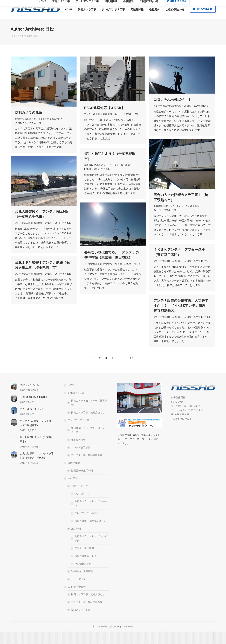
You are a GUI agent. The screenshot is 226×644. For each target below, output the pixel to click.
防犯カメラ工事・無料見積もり (88, 425)
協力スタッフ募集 (81, 622)
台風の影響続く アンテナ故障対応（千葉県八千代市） (37, 468)
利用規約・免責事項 (82, 584)
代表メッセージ (78, 498)
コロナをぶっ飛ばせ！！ (174, 112)
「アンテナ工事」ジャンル (137, 452)
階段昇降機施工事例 (82, 483)
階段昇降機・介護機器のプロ (90, 533)
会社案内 (71, 491)
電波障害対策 (78, 452)
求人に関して (82, 506)
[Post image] (14, 399)
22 (132, 370)
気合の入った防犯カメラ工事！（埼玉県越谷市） (37, 436)
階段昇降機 (72, 475)
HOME (71, 398)
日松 (50, 41)
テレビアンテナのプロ (87, 526)
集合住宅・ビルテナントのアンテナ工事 (89, 442)
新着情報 (19, 131)
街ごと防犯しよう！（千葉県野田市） (37, 452)
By (19, 135)
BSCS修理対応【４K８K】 (104, 120)
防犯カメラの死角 (29, 125)
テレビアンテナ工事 (77, 433)
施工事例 (74, 541)
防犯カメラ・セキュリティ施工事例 (43, 131)
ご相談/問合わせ (75, 599)
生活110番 (130, 447)
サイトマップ (78, 591)
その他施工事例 (83, 576)
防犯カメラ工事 (74, 405)
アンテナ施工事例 (93, 127)
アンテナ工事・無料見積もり (87, 468)
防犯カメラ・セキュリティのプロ (91, 516)
